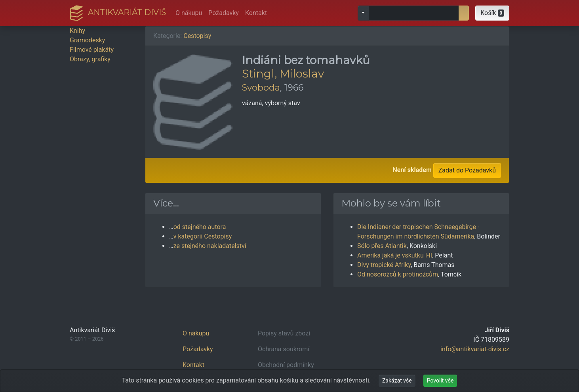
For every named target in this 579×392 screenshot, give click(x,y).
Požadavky (224, 13)
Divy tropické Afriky (384, 265)
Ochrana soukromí (284, 349)
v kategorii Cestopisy (203, 236)
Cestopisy (197, 36)
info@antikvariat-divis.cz (475, 349)
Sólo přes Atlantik (382, 246)
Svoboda (261, 87)
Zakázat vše (397, 381)
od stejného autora (200, 227)
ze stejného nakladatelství (210, 246)
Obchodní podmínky (286, 365)
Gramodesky (87, 40)
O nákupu (189, 13)
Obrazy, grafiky (90, 59)
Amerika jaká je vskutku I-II (395, 255)
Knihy (77, 31)
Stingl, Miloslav (283, 74)
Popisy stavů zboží (284, 333)
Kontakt (256, 13)
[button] (492, 13)
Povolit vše (440, 381)
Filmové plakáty (92, 50)
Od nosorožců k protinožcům (398, 274)
